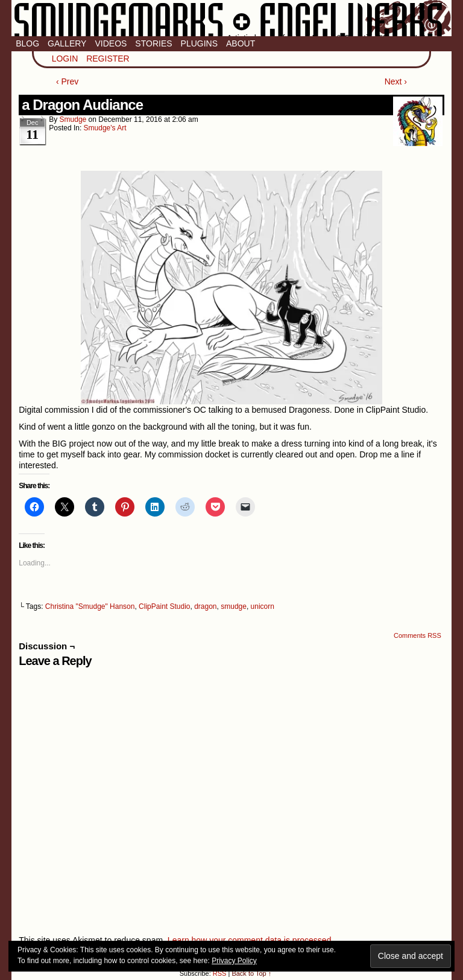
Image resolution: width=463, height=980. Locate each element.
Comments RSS (417, 635)
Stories (153, 43)
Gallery (67, 43)
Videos (111, 43)
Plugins (199, 43)
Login (65, 59)
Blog (27, 43)
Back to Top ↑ (251, 973)
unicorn (263, 606)
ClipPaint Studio (164, 606)
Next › (396, 81)
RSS (220, 973)
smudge (73, 119)
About (241, 43)
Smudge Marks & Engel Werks (231, 18)
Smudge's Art (105, 128)
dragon (205, 606)
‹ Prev (67, 81)
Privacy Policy (234, 961)
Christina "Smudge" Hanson (90, 606)
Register (108, 59)
